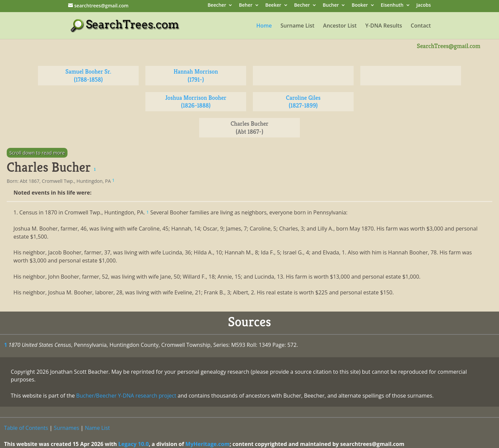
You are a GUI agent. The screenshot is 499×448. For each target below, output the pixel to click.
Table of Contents (26, 428)
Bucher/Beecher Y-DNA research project (126, 396)
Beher (246, 6)
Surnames (66, 428)
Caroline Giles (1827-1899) (303, 102)
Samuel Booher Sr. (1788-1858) (88, 75)
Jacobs (424, 6)
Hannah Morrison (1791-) (196, 75)
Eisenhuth (392, 6)
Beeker (273, 6)
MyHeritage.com (208, 444)
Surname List (297, 26)
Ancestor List (340, 26)
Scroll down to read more (37, 153)
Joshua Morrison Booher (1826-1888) (196, 102)
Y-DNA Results (384, 26)
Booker (360, 6)
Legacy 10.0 (133, 444)
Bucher (331, 6)
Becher (302, 6)
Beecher (217, 6)
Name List (98, 428)
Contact (421, 26)
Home (264, 26)
